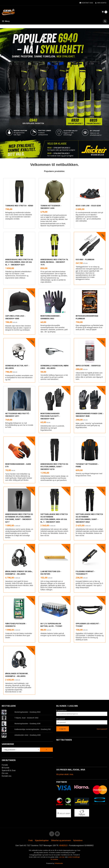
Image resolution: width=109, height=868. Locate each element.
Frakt (31, 840)
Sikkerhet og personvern (61, 840)
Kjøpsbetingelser (42, 840)
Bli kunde (6, 768)
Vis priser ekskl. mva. (65, 774)
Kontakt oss (7, 776)
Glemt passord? (102, 729)
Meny (6, 21)
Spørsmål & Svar (9, 770)
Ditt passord (61, 719)
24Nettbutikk (59, 863)
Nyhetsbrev (78, 840)
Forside (5, 765)
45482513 (63, 845)
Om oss (5, 773)
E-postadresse (61, 710)
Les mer (62, 857)
